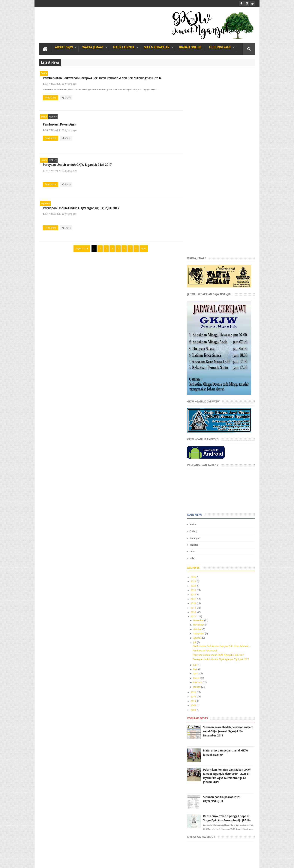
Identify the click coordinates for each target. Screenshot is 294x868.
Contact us (246, 851)
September (202, 448)
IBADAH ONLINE (190, 47)
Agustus (201, 452)
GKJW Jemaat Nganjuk (73, 862)
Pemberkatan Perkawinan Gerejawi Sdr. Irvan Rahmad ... (225, 460)
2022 (197, 409)
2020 (197, 417)
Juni (198, 479)
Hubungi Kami (220, 47)
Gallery (53, 117)
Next (143, 249)
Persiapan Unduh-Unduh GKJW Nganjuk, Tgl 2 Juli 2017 (224, 473)
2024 (197, 400)
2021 (197, 413)
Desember (202, 434)
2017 (197, 431)
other (196, 366)
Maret (200, 492)
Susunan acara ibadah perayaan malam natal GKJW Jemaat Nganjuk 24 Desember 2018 (229, 545)
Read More (119, 102)
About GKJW (64, 47)
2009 (197, 519)
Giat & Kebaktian (157, 47)
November (202, 439)
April (199, 488)
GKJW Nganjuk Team (221, 862)
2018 (197, 426)
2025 (197, 396)
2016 (197, 506)
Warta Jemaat (93, 47)
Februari (201, 496)
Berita (44, 73)
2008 (197, 524)
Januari (200, 501)
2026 (197, 391)
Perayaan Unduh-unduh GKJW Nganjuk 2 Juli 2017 (145, 165)
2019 (197, 422)
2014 (197, 515)
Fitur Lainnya (124, 47)
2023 (197, 404)
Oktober (201, 443)
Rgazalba (250, 862)
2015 (197, 511)
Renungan (198, 352)
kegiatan (45, 203)
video (196, 372)
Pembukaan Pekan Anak (127, 124)
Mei (198, 483)
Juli (198, 456)
